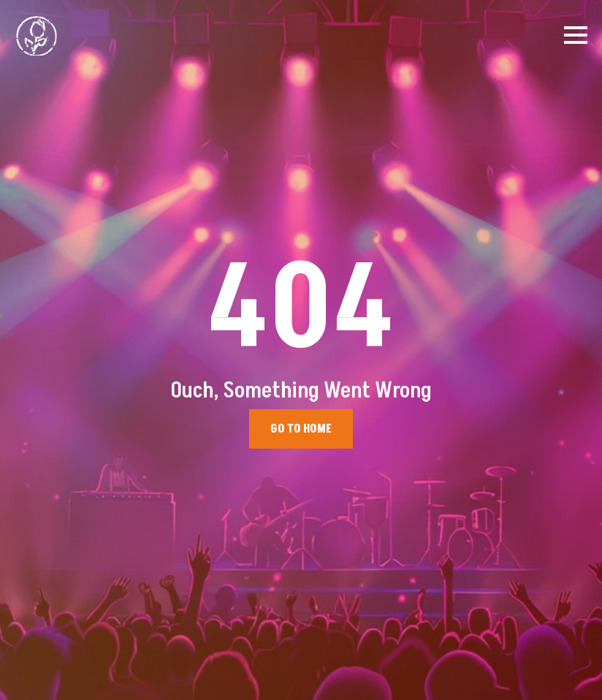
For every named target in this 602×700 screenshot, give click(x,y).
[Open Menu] (576, 35)
